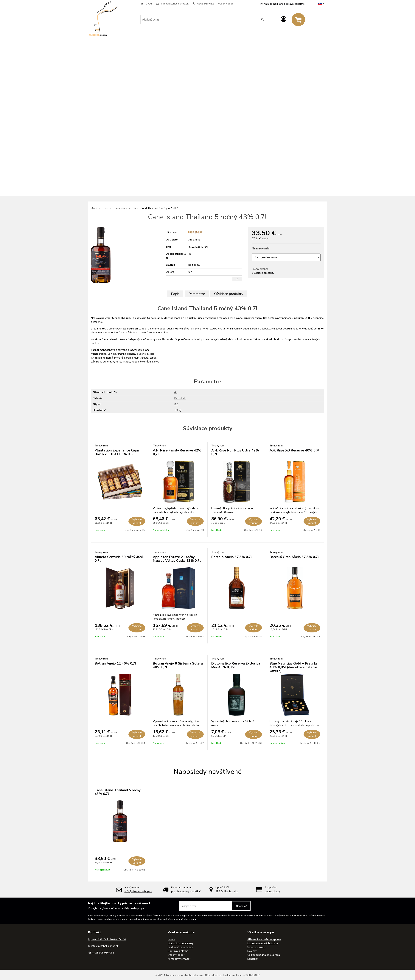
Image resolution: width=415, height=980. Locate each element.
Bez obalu (180, 398)
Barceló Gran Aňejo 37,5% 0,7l (294, 557)
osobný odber (226, 4)
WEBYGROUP (253, 975)
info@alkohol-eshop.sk (175, 4)
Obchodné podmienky (181, 943)
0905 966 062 (206, 4)
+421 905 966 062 (103, 953)
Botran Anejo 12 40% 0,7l (115, 663)
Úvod (149, 4)
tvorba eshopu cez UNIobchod (201, 975)
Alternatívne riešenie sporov (264, 939)
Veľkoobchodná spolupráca (264, 955)
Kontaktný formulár (179, 959)
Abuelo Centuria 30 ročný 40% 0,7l (119, 559)
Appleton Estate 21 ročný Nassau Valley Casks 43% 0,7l (177, 559)
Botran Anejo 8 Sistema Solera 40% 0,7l (178, 665)
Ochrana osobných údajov (263, 943)
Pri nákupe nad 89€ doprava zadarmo (282, 4)
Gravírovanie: (261, 248)
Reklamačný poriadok (180, 947)
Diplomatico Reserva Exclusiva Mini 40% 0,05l (236, 665)
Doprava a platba (178, 951)
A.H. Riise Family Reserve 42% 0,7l (177, 452)
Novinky (252, 951)
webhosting (225, 975)
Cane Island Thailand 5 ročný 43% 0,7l (118, 792)
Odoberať (241, 906)
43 (176, 392)
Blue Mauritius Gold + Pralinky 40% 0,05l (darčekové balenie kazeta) (294, 667)
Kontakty (253, 959)
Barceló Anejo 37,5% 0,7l (232, 557)
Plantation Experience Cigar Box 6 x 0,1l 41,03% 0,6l (117, 452)
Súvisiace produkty (263, 273)
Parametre (197, 294)
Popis (175, 294)
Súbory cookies (256, 947)
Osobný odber (176, 955)
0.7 (176, 404)
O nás (171, 939)
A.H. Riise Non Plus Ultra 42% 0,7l (235, 452)
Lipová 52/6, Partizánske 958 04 (107, 939)
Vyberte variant (137, 521)
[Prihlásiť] (284, 19)
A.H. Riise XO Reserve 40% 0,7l (294, 450)
